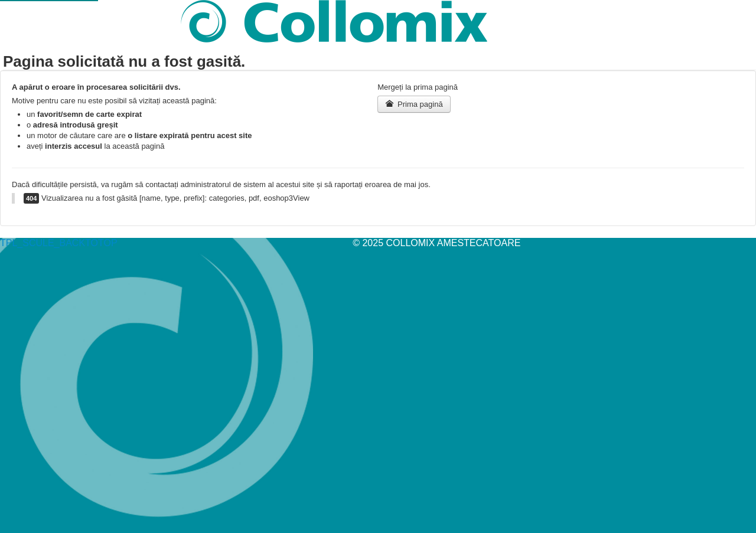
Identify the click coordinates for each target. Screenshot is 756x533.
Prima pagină (414, 104)
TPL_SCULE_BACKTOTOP (59, 243)
